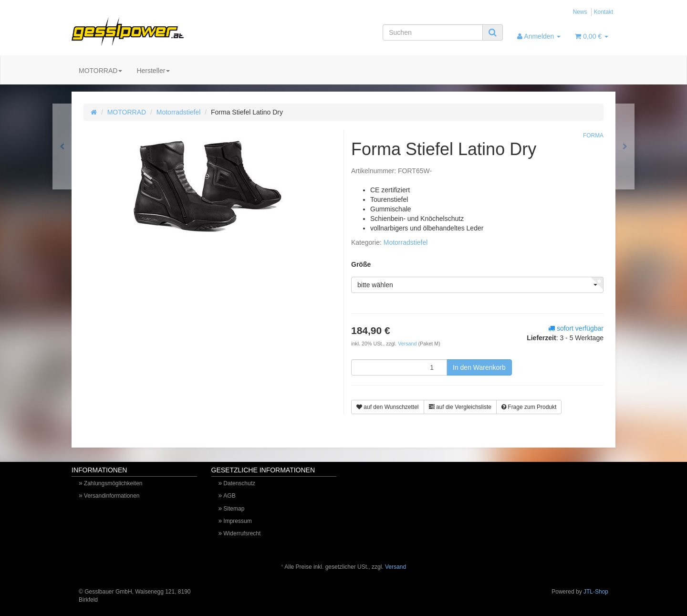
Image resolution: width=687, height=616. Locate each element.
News (580, 12)
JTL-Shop (596, 592)
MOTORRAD (100, 71)
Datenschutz (239, 483)
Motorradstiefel (179, 112)
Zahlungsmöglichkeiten (113, 483)
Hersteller (153, 71)
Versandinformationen (112, 496)
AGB (229, 496)
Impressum (237, 521)
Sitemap (234, 509)
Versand (408, 344)
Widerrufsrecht (242, 533)
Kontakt (604, 12)
